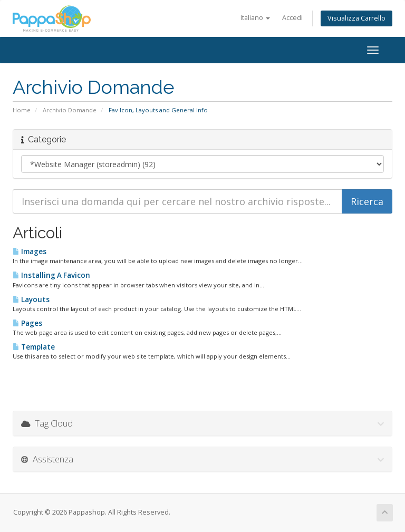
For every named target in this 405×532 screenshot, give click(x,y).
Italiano (255, 18)
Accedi (292, 18)
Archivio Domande (70, 110)
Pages (27, 323)
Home (22, 110)
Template (34, 347)
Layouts (31, 299)
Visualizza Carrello (356, 18)
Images (30, 252)
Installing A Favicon (51, 275)
